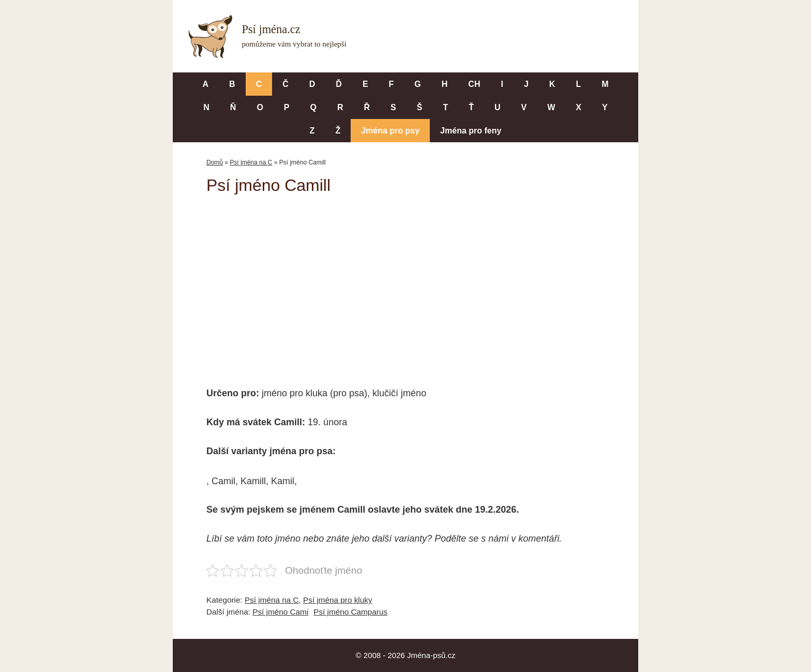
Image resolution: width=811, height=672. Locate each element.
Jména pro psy (390, 131)
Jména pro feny (471, 131)
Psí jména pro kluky (337, 600)
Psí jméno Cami (280, 612)
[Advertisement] (405, 283)
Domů (215, 162)
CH (474, 84)
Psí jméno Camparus (350, 612)
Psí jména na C (251, 162)
